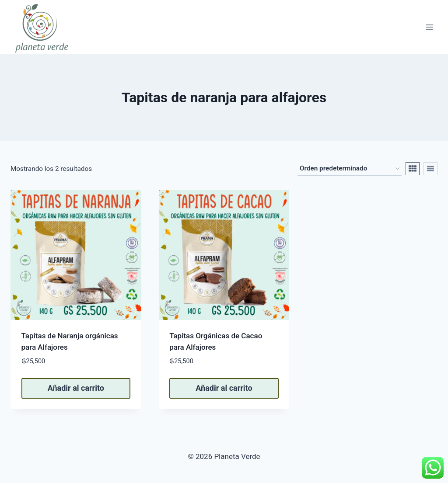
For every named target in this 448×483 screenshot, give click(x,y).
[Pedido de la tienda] (350, 169)
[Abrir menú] (429, 27)
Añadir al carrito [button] (76, 388)
